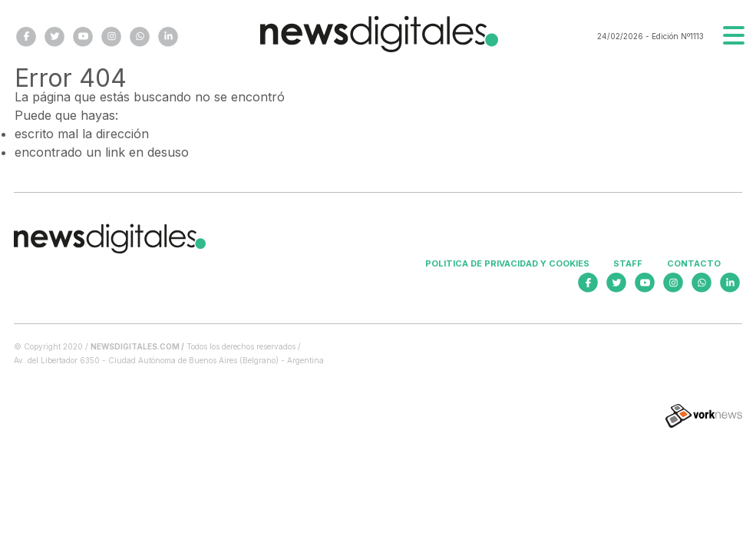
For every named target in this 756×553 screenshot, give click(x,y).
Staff (628, 263)
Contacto (694, 263)
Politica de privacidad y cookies (507, 263)
